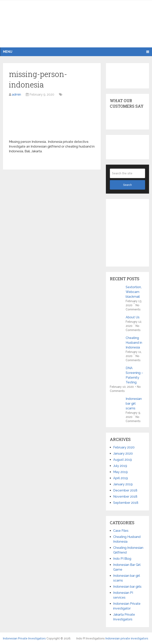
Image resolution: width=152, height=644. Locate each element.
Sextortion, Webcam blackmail (134, 292)
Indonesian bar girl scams (134, 404)
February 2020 (124, 447)
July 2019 (120, 466)
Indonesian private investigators (127, 638)
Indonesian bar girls (127, 587)
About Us (133, 317)
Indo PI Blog (122, 559)
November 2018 (125, 497)
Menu (8, 52)
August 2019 (123, 460)
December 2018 (125, 490)
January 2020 (123, 453)
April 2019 (121, 478)
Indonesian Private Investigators (24, 638)
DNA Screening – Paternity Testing (134, 375)
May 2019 (120, 472)
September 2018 (126, 503)
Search (127, 185)
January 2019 (123, 484)
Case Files (121, 531)
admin (16, 95)
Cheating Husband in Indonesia (134, 343)
